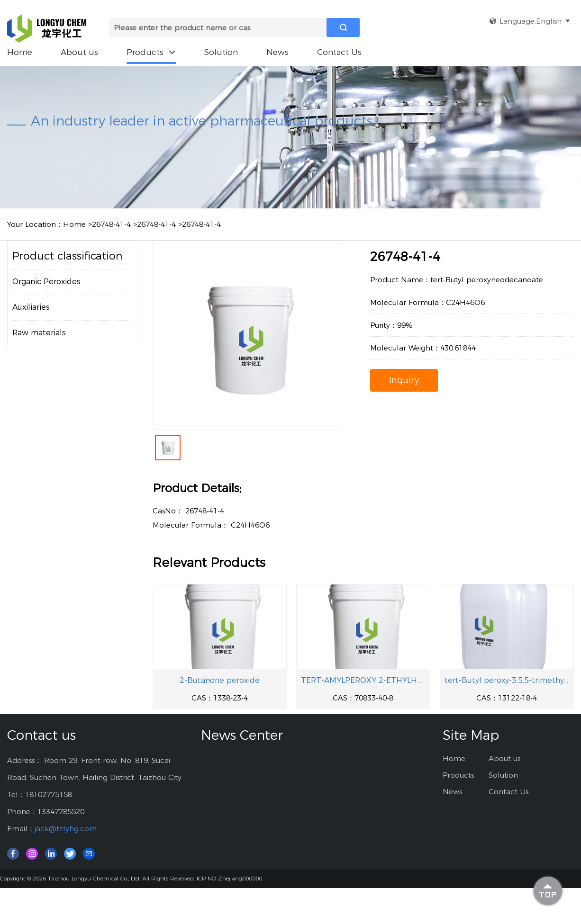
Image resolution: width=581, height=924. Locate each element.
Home (20, 52)
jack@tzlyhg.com (66, 829)
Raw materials (39, 333)
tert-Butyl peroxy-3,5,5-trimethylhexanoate (507, 680)
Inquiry (404, 380)
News (277, 52)
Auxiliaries (31, 307)
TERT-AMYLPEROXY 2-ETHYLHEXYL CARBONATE (363, 680)
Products (151, 52)
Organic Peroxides (46, 282)
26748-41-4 (111, 224)
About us (79, 52)
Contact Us (339, 52)
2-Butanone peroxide (220, 680)
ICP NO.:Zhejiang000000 (229, 878)
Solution (221, 52)
